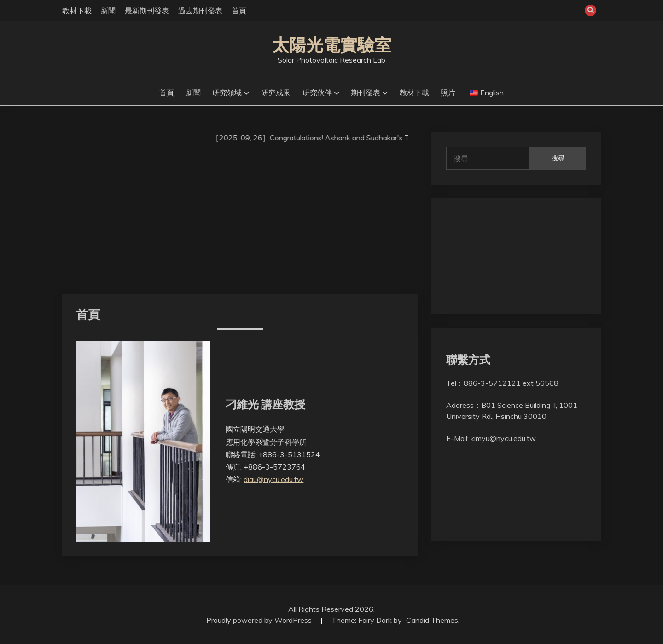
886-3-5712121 (492, 383)
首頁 (239, 11)
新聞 (108, 11)
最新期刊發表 (147, 11)
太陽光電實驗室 (332, 45)
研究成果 (276, 93)
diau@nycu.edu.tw (273, 479)
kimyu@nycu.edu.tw (503, 438)
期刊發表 (366, 93)
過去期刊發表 (200, 11)
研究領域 (227, 93)
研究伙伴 (317, 93)
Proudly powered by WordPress (260, 620)
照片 (448, 93)
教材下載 (77, 11)
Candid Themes (432, 620)
